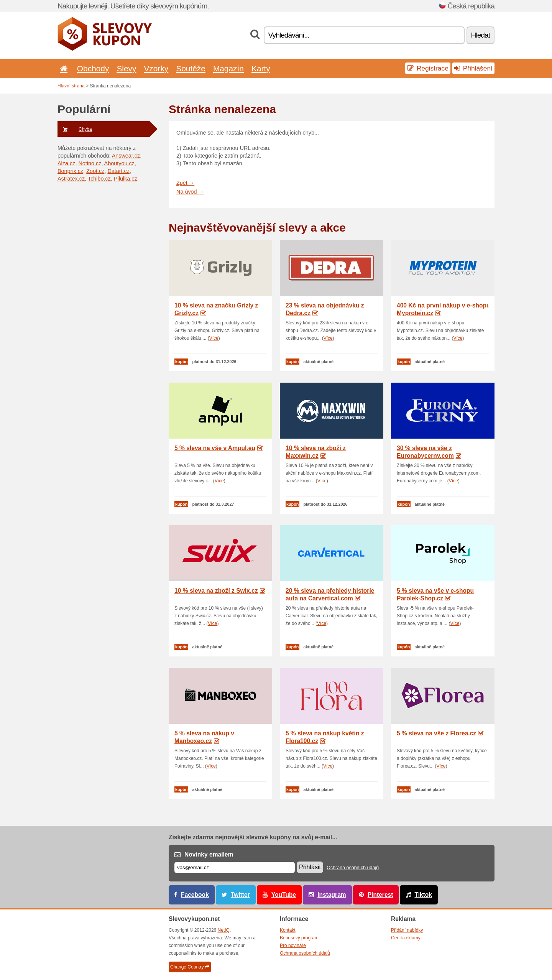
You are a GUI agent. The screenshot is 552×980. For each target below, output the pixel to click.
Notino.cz (90, 163)
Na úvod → (190, 192)
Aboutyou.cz (119, 163)
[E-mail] (235, 867)
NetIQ (224, 930)
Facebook (195, 895)
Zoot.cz (95, 171)
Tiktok (423, 895)
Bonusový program (299, 938)
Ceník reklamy (406, 938)
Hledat (481, 35)
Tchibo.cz (99, 179)
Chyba (75, 129)
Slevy (126, 68)
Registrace (428, 68)
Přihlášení (473, 68)
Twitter (240, 895)
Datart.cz (118, 171)
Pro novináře (293, 945)
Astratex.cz (71, 179)
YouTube (284, 895)
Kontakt (288, 930)
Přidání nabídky (407, 930)
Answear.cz (126, 156)
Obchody (93, 68)
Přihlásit (310, 867)
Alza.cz (66, 163)
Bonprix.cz (70, 171)
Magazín (228, 68)
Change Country (190, 967)
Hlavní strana (71, 86)
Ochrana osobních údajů (353, 868)
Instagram (332, 895)
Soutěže (191, 68)
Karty (261, 68)
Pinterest (380, 895)
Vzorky (156, 68)
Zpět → (185, 183)
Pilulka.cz (126, 179)
